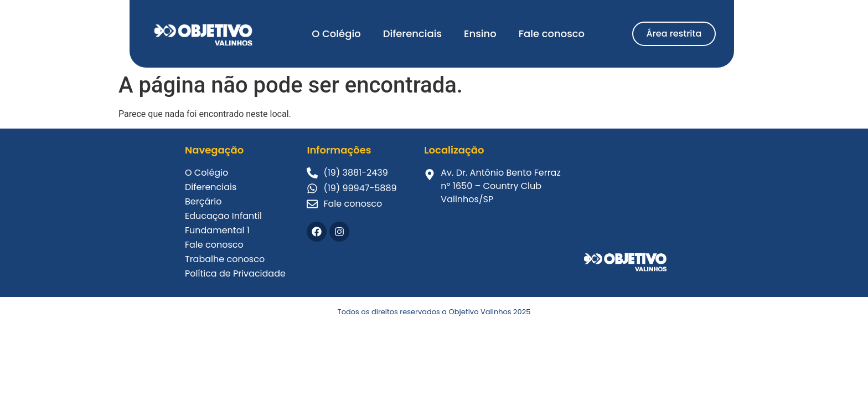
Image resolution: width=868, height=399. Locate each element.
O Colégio (336, 34)
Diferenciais (412, 34)
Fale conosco (552, 34)
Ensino (480, 34)
